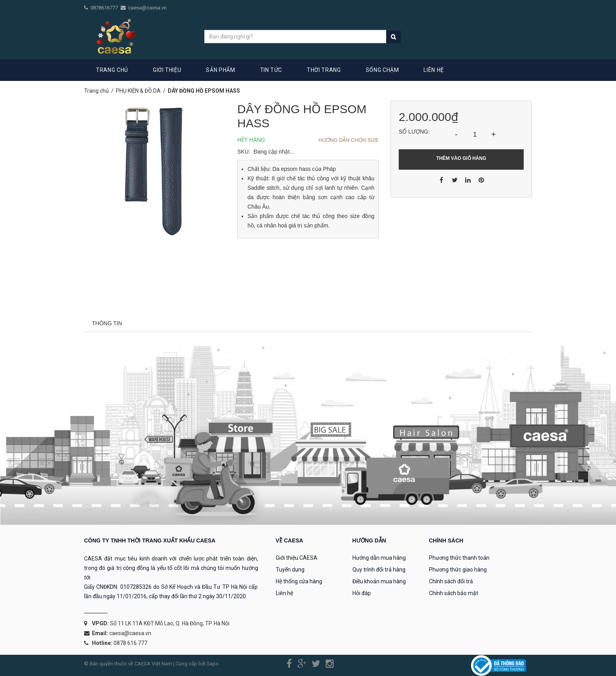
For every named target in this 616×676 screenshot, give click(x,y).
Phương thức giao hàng (458, 570)
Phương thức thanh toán (459, 558)
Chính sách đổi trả (451, 581)
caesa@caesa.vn (147, 8)
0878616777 (105, 8)
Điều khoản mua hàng (379, 581)
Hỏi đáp (362, 593)
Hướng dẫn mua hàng (379, 558)
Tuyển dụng (290, 570)
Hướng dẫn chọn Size (348, 140)
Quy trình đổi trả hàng (379, 570)
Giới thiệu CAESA (297, 558)
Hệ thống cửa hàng (299, 581)
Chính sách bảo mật (454, 593)
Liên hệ (284, 593)
